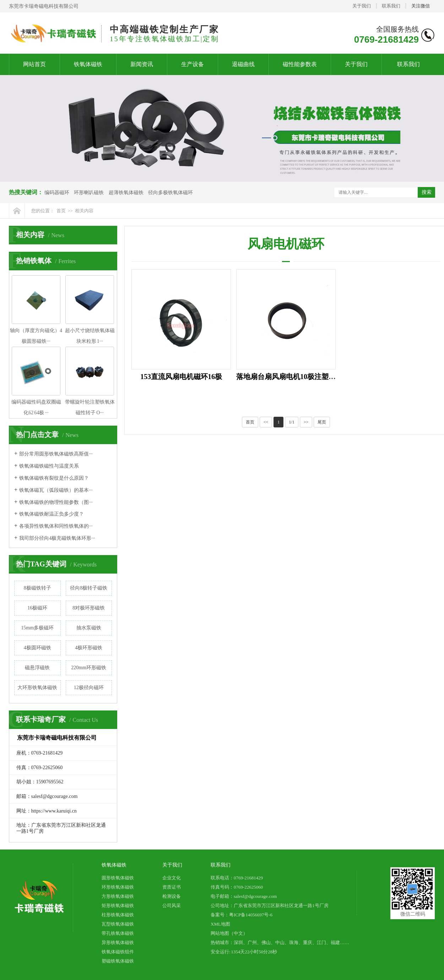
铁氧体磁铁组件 (118, 952)
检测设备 (172, 896)
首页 (61, 211)
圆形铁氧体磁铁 (118, 878)
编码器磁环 (57, 193)
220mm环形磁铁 (89, 668)
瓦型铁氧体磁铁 (118, 924)
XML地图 (220, 924)
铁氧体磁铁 (88, 64)
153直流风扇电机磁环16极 (181, 377)
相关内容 (84, 211)
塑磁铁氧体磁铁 (118, 961)
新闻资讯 (142, 64)
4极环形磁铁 (89, 648)
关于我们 (362, 6)
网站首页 (34, 64)
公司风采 (172, 906)
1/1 (291, 422)
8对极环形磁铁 (89, 608)
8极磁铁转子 (37, 588)
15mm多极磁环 (37, 628)
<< (266, 422)
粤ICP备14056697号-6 (251, 915)
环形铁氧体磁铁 (118, 887)
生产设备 (193, 64)
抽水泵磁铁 (89, 628)
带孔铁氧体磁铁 (118, 933)
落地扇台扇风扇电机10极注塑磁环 (289, 377)
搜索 (427, 192)
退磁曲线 (243, 64)
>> (306, 422)
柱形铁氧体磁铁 (118, 915)
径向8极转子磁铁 (89, 588)
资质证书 (172, 887)
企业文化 (172, 878)
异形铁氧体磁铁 (118, 942)
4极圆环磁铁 (37, 648)
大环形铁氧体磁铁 (37, 688)
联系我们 (391, 6)
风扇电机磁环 (286, 244)
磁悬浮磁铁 (37, 668)
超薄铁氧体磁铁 (126, 193)
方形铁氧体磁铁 (118, 896)
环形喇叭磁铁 (89, 193)
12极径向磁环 (89, 688)
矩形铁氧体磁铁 (118, 906)
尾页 (322, 422)
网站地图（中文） (229, 933)
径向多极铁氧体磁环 (170, 193)
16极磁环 (37, 608)
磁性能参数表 (300, 64)
